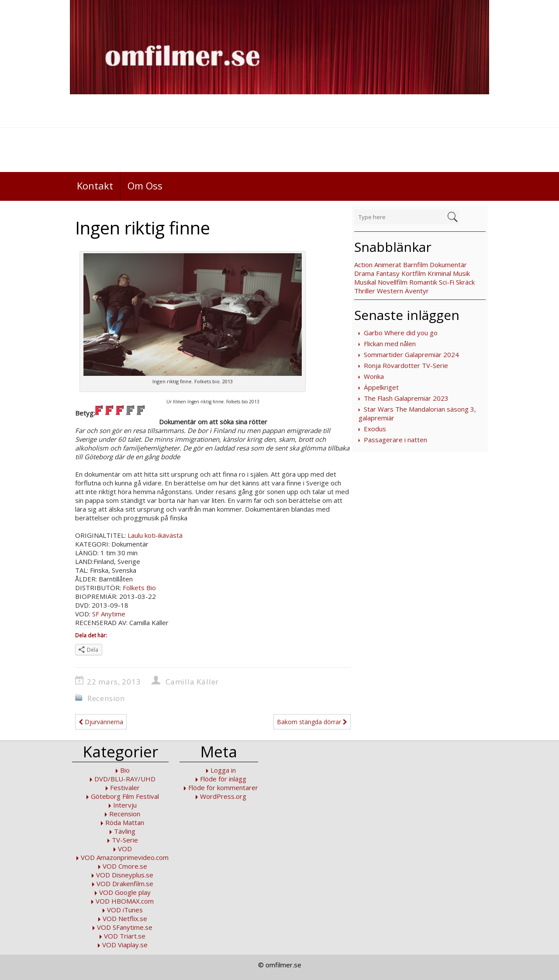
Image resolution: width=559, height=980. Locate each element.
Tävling (125, 831)
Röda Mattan (125, 822)
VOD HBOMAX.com (125, 901)
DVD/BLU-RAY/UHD (125, 779)
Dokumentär (448, 265)
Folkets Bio (139, 588)
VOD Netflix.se (125, 918)
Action (363, 265)
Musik (461, 273)
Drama (364, 273)
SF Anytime (109, 614)
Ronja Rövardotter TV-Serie (406, 365)
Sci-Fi (447, 282)
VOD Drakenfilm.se (125, 884)
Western (390, 291)
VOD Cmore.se (125, 866)
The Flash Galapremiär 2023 (406, 398)
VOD (125, 849)
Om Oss (145, 186)
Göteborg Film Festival (125, 796)
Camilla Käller (192, 682)
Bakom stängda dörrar (312, 722)
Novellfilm (393, 282)
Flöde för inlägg (223, 779)
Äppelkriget (381, 387)
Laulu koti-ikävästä (155, 535)
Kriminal (439, 273)
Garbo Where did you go (401, 333)
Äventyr (417, 291)
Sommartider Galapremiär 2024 (411, 354)
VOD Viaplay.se (125, 945)
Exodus (375, 429)
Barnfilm (416, 265)
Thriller (365, 291)
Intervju (125, 805)
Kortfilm (414, 273)
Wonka (374, 376)
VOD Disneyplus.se (125, 875)
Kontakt (95, 186)
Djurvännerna (101, 722)
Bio (125, 770)
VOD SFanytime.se (125, 927)
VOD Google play (125, 892)
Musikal (365, 282)
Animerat (388, 265)
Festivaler (125, 787)
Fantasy (388, 273)
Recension (106, 698)
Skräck (465, 282)
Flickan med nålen (390, 344)
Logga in (223, 770)
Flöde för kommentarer (223, 787)
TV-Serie (125, 840)
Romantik (423, 282)
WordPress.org (223, 796)
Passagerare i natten (395, 440)
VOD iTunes (125, 910)
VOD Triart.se (125, 936)
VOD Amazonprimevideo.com (125, 857)
